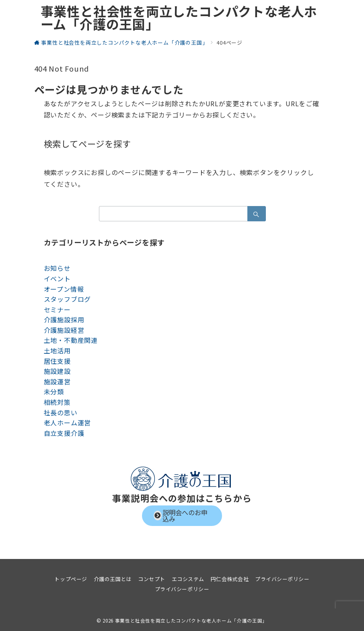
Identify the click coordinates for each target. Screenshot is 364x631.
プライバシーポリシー (182, 589)
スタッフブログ (68, 299)
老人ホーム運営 (68, 423)
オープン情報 (64, 289)
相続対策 (57, 402)
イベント (57, 278)
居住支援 (57, 361)
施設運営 (57, 381)
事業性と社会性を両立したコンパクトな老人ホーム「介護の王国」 (179, 17)
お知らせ (57, 268)
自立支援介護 (64, 433)
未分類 (54, 392)
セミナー (57, 309)
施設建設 (57, 371)
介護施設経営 (64, 330)
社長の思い (61, 412)
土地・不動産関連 (71, 340)
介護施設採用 (64, 320)
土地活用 (57, 351)
